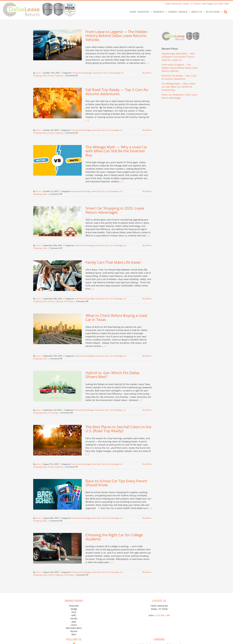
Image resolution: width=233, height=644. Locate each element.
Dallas (45, 76)
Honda (74, 618)
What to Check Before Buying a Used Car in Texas (116, 317)
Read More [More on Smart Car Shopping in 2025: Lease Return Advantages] (147, 245)
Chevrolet (74, 606)
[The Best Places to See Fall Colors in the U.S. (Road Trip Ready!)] (57, 440)
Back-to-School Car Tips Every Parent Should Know (116, 483)
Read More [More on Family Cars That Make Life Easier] (147, 299)
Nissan (74, 631)
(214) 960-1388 (221, 4)
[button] (226, 12)
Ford (74, 612)
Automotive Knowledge (82, 73)
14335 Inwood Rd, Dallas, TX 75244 (182, 4)
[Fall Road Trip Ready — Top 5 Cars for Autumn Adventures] (57, 103)
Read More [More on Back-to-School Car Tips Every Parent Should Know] (147, 518)
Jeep (74, 622)
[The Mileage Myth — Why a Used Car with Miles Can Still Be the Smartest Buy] (57, 160)
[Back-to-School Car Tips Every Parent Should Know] (57, 494)
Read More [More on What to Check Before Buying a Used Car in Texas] (147, 356)
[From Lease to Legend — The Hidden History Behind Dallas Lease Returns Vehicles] (57, 45)
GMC (74, 615)
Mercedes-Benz (74, 628)
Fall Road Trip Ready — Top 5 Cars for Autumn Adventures (117, 92)
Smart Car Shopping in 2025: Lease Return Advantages (115, 210)
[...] (147, 63)
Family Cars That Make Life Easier (113, 262)
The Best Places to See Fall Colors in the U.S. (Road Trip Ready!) (118, 429)
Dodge (74, 609)
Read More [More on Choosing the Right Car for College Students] (147, 572)
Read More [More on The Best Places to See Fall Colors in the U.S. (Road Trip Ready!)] (147, 464)
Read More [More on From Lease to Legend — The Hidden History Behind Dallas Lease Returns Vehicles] (147, 73)
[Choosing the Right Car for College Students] (57, 548)
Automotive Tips (99, 73)
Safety (51, 76)
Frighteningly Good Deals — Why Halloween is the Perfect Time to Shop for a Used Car (178, 57)
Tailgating (59, 76)
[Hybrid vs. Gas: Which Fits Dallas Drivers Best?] (57, 386)
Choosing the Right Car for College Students (114, 537)
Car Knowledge (114, 73)
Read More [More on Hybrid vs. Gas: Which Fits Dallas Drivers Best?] (147, 410)
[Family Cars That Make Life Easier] (57, 276)
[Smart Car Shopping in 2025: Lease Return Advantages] (57, 222)
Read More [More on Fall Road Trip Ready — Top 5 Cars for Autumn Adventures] (147, 130)
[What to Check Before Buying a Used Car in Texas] (57, 329)
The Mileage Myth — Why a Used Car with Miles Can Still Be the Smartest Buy (116, 151)
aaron (38, 73)
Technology (69, 301)
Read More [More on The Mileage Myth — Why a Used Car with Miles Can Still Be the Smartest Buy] (147, 191)
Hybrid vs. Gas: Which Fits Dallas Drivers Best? (112, 375)
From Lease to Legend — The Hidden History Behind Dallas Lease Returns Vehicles (116, 36)
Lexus (74, 625)
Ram (74, 634)
